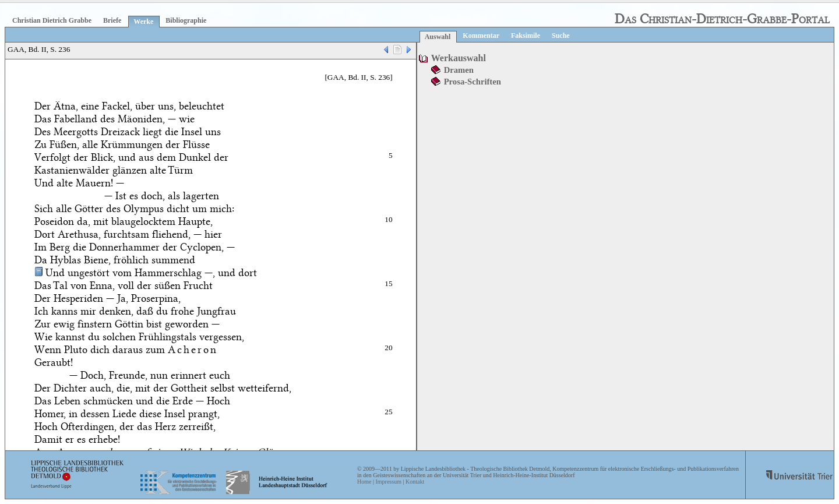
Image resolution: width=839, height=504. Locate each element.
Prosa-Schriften (473, 82)
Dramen (459, 70)
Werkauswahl (459, 58)
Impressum (388, 482)
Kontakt (415, 482)
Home (364, 482)
